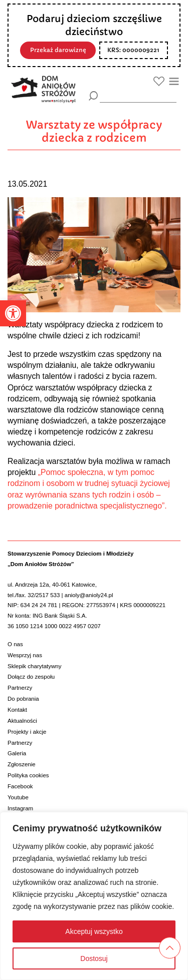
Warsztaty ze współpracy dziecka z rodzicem (94, 131)
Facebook (20, 786)
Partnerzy (20, 688)
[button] (13, 313)
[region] (94, 896)
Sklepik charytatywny (35, 666)
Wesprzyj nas (25, 655)
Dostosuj (94, 958)
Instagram (20, 808)
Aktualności (22, 721)
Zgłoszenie (22, 764)
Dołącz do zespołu (31, 677)
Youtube (18, 797)
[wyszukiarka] (138, 95)
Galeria (17, 753)
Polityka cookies (28, 775)
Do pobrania (23, 699)
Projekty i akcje (27, 732)
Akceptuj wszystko (94, 931)
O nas (15, 644)
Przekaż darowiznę (58, 50)
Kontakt (17, 710)
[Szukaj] (93, 96)
